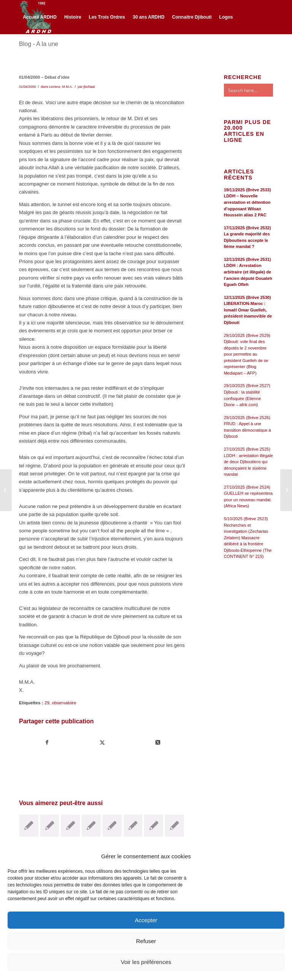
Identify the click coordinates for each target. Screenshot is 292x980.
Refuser (146, 941)
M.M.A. (67, 87)
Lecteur (55, 87)
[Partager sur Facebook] (47, 743)
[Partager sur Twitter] (102, 743)
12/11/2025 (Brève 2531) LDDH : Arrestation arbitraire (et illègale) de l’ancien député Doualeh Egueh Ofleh (248, 272)
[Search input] (256, 90)
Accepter (146, 920)
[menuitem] (40, 17)
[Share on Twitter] (157, 743)
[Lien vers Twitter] (33, 50)
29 (47, 703)
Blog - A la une (39, 44)
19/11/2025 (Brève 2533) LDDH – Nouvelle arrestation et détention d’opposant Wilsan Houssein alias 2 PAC (248, 202)
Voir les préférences (146, 962)
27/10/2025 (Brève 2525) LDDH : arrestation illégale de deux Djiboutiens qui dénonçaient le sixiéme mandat (248, 462)
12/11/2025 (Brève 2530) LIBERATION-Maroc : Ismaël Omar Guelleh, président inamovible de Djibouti (248, 310)
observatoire (64, 703)
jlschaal (89, 87)
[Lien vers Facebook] (21, 50)
